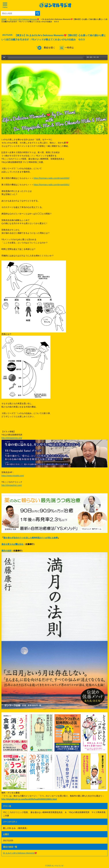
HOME (4, 19)
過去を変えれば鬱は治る (13, 544)
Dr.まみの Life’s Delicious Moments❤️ (24, 19)
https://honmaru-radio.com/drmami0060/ (52, 178)
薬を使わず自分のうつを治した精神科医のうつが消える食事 (31, 538)
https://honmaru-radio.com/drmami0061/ (52, 185)
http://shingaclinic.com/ (12, 485)
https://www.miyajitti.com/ (13, 476)
